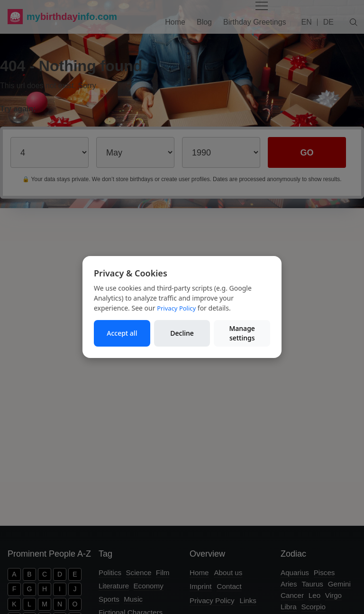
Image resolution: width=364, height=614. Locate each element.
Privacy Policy (176, 308)
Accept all (122, 333)
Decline (182, 333)
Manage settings (242, 333)
